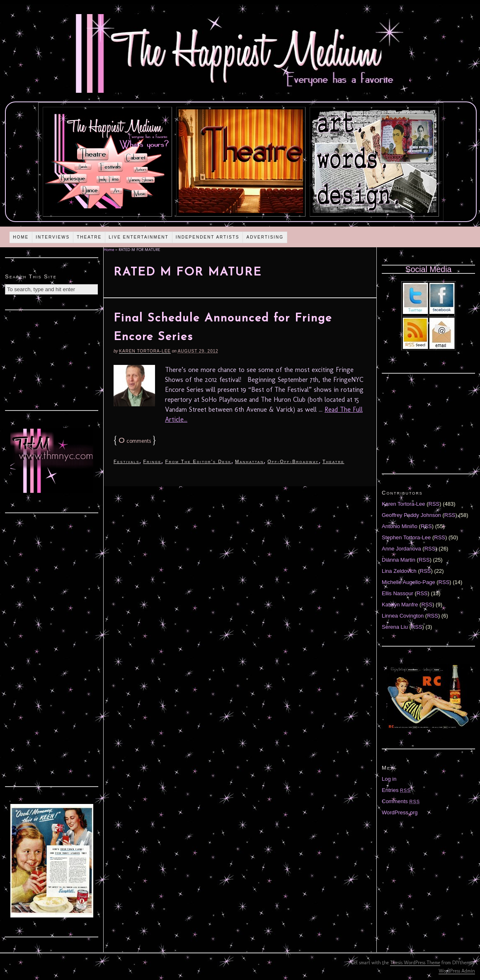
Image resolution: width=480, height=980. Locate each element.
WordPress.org (400, 812)
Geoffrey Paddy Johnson (411, 515)
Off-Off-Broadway (293, 461)
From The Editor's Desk (198, 461)
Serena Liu (395, 627)
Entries (396, 790)
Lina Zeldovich (399, 571)
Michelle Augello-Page (408, 582)
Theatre (89, 237)
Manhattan (249, 461)
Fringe (152, 461)
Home (21, 237)
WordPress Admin (457, 971)
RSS (434, 504)
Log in (389, 779)
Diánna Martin (399, 560)
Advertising (265, 237)
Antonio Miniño (400, 526)
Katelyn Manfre (400, 605)
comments (135, 441)
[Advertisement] (52, 359)
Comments (401, 801)
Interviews (53, 237)
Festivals (126, 461)
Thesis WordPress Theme (415, 963)
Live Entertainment (139, 237)
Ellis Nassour (398, 593)
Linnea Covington (403, 616)
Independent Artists (208, 237)
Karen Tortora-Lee (145, 351)
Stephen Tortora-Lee (406, 537)
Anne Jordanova (401, 549)
